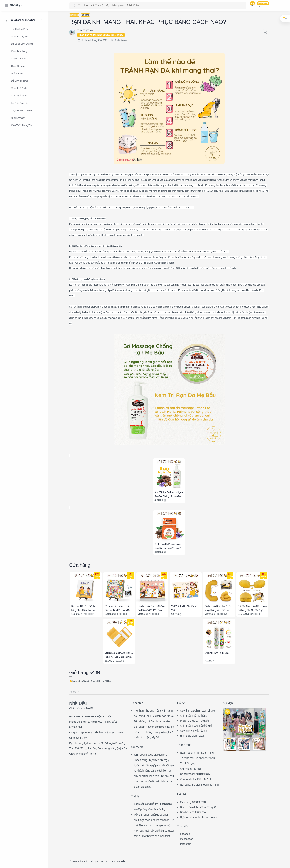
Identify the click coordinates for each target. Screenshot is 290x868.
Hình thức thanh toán (192, 736)
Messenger (186, 839)
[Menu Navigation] (6, 6)
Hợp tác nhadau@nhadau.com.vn (199, 817)
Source (116, 862)
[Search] (158, 6)
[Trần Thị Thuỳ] (85, 30)
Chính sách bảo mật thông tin (197, 726)
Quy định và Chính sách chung (197, 711)
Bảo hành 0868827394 (193, 812)
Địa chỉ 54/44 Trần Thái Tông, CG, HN (199, 808)
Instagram (186, 844)
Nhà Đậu (16, 5)
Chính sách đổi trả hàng (193, 716)
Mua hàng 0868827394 (193, 802)
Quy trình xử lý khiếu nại (194, 731)
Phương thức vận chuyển (194, 721)
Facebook (186, 834)
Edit (123, 862)
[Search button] (74, 6)
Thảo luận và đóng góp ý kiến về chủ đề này (101, 35)
